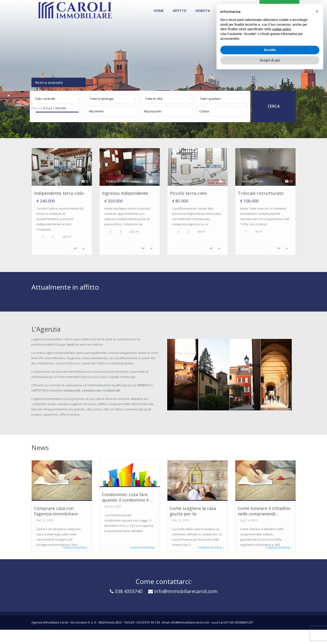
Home (159, 11)
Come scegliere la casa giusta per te (193, 511)
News (223, 11)
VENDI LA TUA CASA (279, 11)
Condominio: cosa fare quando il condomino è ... (127, 497)
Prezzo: (37, 108)
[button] (317, 582)
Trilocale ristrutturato (261, 193)
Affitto (180, 11)
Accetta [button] (270, 621)
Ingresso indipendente (125, 193)
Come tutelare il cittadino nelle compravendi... (264, 511)
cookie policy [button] (281, 600)
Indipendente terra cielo (59, 193)
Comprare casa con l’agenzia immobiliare (56, 511)
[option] (62, 205)
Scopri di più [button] (270, 631)
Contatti (246, 11)
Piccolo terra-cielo (188, 193)
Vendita (203, 11)
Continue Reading (75, 548)
